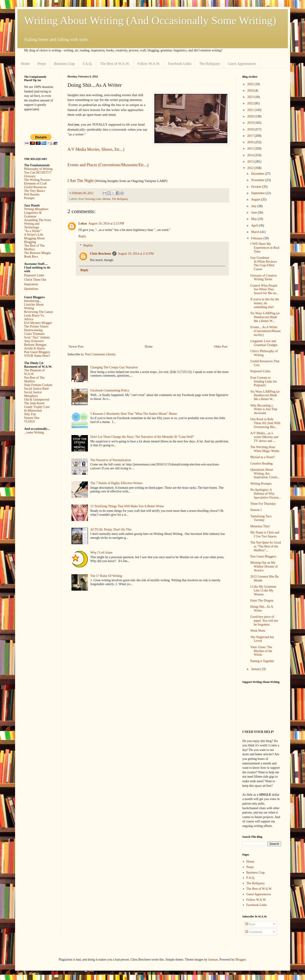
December (258, 174)
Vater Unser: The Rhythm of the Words (261, 651)
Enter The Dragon (262, 601)
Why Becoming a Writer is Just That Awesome (264, 409)
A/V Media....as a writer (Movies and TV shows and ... (264, 437)
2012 (251, 168)
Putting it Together (262, 661)
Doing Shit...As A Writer (262, 609)
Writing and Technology (32, 226)
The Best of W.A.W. (115, 64)
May (254, 219)
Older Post (221, 347)
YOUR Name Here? (37, 356)
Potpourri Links (34, 275)
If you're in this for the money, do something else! (265, 303)
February (257, 238)
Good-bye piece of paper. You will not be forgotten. (264, 621)
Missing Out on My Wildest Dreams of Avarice (264, 567)
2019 (251, 123)
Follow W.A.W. (149, 64)
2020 (251, 116)
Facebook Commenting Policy (110, 390)
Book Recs (31, 257)
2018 (251, 129)
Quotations (31, 289)
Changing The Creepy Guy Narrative (114, 367)
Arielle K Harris (35, 348)
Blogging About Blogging (34, 240)
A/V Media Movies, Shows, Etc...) (96, 149)
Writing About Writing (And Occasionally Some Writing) (150, 20)
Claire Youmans (34, 334)
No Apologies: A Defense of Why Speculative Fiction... (266, 494)
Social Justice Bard (36, 389)
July (254, 206)
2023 (251, 97)
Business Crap (64, 64)
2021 (251, 110)
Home (25, 64)
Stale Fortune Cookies (38, 385)
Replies (88, 246)
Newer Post (76, 347)
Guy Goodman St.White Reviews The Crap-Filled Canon (263, 263)
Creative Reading (261, 464)
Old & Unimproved (37, 400)
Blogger (240, 960)
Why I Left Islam (101, 553)
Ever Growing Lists (90, 199)
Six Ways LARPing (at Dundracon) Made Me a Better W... (265, 317)
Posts (250, 924)
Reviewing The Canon (39, 312)
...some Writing (34, 432)
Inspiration (31, 284)
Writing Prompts (261, 484)
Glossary (30, 176)
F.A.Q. (88, 64)
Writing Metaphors (36, 209)
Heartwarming (33, 330)
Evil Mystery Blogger (38, 323)
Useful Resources (35, 187)
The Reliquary (210, 64)
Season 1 (256, 510)
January (256, 669)
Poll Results (32, 194)
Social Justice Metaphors (33, 394)
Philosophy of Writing (38, 169)
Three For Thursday (263, 504)
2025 (251, 84)
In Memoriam (33, 411)
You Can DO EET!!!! (38, 173)
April (255, 226)
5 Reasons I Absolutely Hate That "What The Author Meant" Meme (134, 414)
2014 (251, 155)
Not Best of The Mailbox (34, 379)
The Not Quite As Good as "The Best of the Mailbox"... (266, 546)
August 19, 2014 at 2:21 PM (106, 223)
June (254, 213)
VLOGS (30, 421)
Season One (32, 418)
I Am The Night (81, 181)
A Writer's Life (34, 235)
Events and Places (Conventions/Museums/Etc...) (108, 165)
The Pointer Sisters (36, 326)
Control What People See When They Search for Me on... (264, 289)
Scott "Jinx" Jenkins (37, 337)
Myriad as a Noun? (262, 457)
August (256, 199)
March (256, 232)
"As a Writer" (33, 231)
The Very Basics (35, 191)
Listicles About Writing (34, 306)
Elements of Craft (36, 184)
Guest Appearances (242, 64)
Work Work (258, 631)
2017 (251, 136)
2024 (251, 91)
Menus (106, 199)
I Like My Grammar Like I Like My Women (263, 590)
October (257, 187)
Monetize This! (260, 526)
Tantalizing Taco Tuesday (261, 518)
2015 (251, 149)
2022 (251, 103)
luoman (213, 960)
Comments (254, 932)
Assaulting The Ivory (38, 220)
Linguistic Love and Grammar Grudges (264, 343)
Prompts (30, 198)
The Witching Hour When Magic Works (265, 449)
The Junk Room (34, 403)
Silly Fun (30, 414)
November (258, 180)
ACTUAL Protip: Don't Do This (111, 530)
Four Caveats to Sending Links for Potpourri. (263, 382)
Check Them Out (35, 280)
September (258, 193)
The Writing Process (37, 180)
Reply (82, 236)
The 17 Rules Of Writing (106, 576)
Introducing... (33, 301)
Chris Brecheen (101, 254)
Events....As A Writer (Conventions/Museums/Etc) (265, 331)
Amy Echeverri (34, 341)
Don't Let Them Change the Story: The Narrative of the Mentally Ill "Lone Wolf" (142, 437)
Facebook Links (180, 64)
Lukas (83, 223)
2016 (251, 142)
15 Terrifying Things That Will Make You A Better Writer (127, 506)
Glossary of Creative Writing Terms (263, 277)
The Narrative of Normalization (111, 460)
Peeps (42, 64)
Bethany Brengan (35, 345)
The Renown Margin (37, 253)
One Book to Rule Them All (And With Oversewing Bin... (265, 423)
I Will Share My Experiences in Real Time (265, 248)
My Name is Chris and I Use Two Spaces (265, 534)
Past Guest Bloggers (37, 352)
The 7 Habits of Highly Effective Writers (117, 483)
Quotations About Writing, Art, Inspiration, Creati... (265, 474)
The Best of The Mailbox (34, 247)
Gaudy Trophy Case (37, 407)
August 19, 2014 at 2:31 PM (136, 254)
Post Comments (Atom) (100, 354)
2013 (251, 162)
